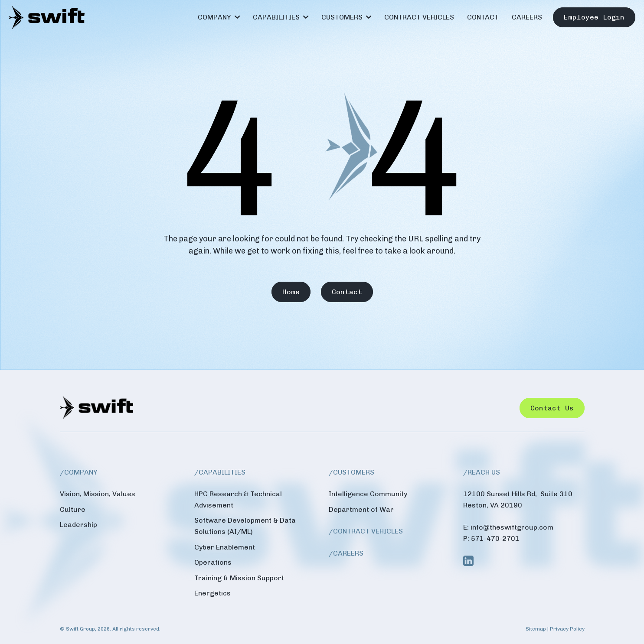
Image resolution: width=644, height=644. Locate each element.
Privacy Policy (567, 629)
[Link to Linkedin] (468, 561)
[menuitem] (219, 17)
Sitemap (536, 629)
